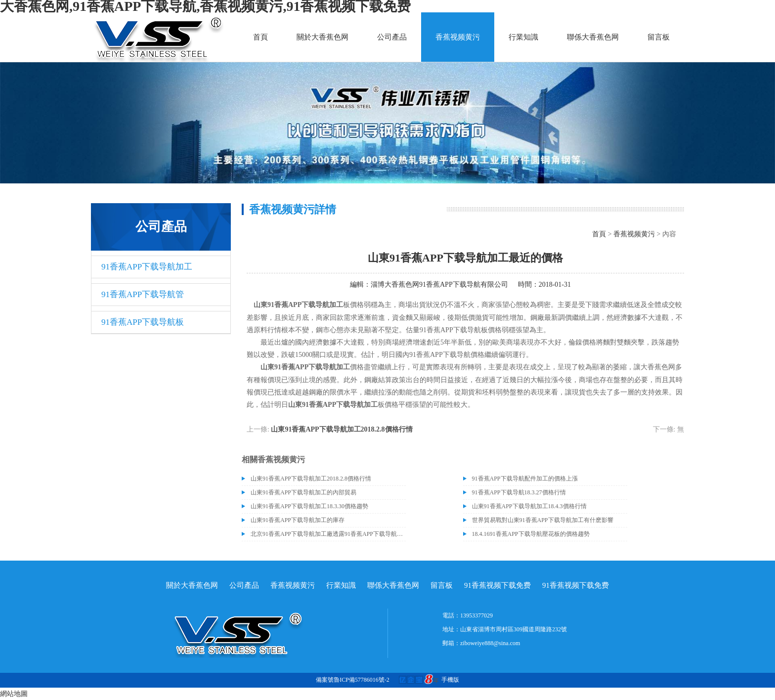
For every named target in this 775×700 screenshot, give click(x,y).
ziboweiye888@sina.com (490, 643)
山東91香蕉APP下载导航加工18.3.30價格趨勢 (309, 506)
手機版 (450, 680)
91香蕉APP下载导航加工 (147, 267)
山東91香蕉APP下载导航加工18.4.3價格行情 (529, 506)
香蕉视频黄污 (458, 37)
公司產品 (392, 37)
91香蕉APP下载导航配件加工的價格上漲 (525, 479)
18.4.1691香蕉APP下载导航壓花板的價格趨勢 (531, 534)
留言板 (659, 37)
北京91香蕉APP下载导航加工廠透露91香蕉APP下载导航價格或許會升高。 (328, 534)
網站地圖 (14, 694)
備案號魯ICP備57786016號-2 (353, 680)
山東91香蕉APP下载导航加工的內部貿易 (303, 492)
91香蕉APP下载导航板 (143, 322)
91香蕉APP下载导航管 (143, 294)
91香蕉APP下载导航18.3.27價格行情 (519, 492)
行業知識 (523, 37)
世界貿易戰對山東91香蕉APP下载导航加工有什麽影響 (543, 520)
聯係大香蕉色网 (593, 37)
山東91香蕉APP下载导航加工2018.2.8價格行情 (342, 429)
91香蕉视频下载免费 (497, 585)
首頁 (260, 37)
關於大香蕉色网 (323, 37)
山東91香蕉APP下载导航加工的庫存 (298, 520)
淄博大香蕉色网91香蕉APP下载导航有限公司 (439, 284)
